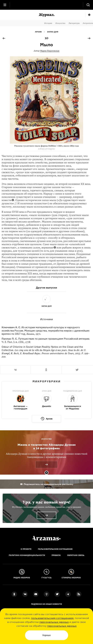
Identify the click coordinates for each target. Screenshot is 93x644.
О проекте (26, 549)
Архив (38, 32)
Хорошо (46, 635)
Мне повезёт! (89, 15)
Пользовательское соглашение (55, 549)
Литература (74, 23)
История (48, 23)
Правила (56, 555)
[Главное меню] (5, 5)
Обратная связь (76, 555)
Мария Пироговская (50, 51)
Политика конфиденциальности (27, 555)
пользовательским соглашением (52, 618)
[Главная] (46, 538)
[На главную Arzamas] (46, 5)
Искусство (60, 23)
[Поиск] (88, 5)
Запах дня (53, 32)
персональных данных (54, 622)
